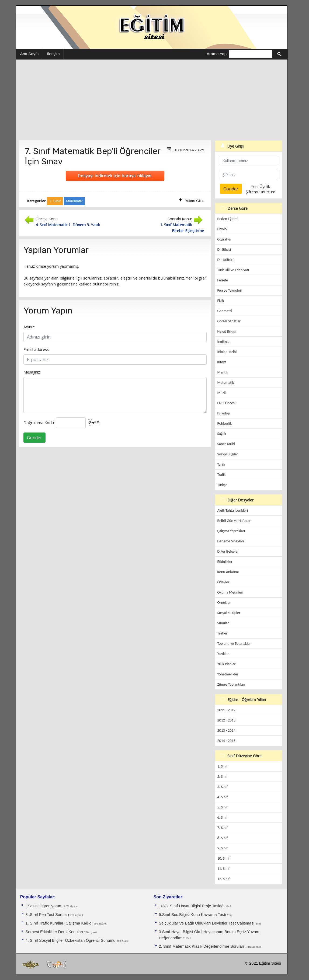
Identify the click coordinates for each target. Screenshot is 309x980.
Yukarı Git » (195, 201)
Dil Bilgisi (224, 250)
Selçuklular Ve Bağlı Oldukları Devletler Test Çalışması (207, 923)
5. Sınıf (223, 807)
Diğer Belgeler (228, 551)
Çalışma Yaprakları (231, 531)
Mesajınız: (32, 372)
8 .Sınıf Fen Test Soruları (48, 915)
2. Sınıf (223, 777)
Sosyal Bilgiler (228, 454)
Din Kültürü (226, 260)
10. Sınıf (223, 858)
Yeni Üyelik (260, 186)
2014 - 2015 (226, 741)
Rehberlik (225, 423)
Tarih (221, 464)
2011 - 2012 (226, 710)
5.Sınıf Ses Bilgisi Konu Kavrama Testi (193, 915)
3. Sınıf (223, 787)
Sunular (223, 623)
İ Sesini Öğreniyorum (45, 906)
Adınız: (29, 327)
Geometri (225, 311)
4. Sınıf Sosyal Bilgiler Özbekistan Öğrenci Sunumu (71, 940)
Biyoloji (223, 229)
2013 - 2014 (226, 730)
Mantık (223, 372)
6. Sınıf (223, 817)
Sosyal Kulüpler (229, 613)
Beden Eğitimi (228, 219)
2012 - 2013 (226, 720)
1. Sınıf (223, 766)
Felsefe (223, 280)
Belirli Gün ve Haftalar (234, 521)
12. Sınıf (223, 879)
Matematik (226, 383)
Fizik (221, 301)
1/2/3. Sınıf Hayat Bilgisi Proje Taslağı (192, 906)
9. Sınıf (223, 848)
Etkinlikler (225, 562)
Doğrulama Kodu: (39, 423)
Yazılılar (223, 654)
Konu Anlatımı (228, 572)
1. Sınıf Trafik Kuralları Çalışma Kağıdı (60, 923)
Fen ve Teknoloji (230, 290)
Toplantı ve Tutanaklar (234, 644)
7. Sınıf (223, 828)
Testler (223, 633)
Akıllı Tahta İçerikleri (233, 510)
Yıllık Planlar (227, 664)
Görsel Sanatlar (229, 321)
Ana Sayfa (29, 54)
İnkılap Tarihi (227, 352)
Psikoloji (224, 413)
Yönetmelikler (228, 674)
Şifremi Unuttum (261, 192)
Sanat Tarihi (226, 444)
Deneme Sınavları (231, 541)
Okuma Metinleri (230, 592)
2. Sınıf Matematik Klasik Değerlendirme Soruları (202, 946)
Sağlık (222, 434)
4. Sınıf (223, 797)
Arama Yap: (217, 54)
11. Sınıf (223, 869)
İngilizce (223, 342)
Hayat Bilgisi (227, 331)
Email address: (37, 349)
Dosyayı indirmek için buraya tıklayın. (115, 176)
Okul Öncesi (226, 403)
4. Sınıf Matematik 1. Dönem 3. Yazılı (68, 225)
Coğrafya (224, 239)
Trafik (222, 475)
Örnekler (224, 603)
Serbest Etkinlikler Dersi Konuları (55, 932)
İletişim (53, 54)
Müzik (222, 393)
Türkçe (222, 485)
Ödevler (223, 582)
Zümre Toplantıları (231, 684)
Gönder (34, 438)
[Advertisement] (152, 100)
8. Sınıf (223, 838)
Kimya (222, 362)
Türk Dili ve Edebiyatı (233, 270)
